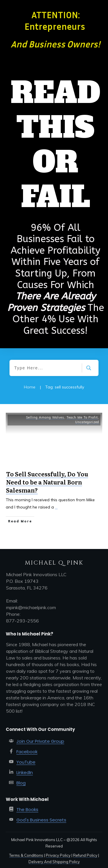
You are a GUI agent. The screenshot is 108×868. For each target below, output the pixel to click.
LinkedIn (25, 772)
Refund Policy (85, 855)
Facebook (27, 752)
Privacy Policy (58, 855)
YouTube (26, 762)
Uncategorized (87, 422)
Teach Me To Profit (82, 417)
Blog (21, 783)
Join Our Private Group (40, 741)
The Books (27, 809)
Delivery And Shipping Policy (54, 862)
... (56, 507)
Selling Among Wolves (45, 417)
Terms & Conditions (26, 855)
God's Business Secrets (41, 820)
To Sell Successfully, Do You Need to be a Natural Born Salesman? (47, 482)
